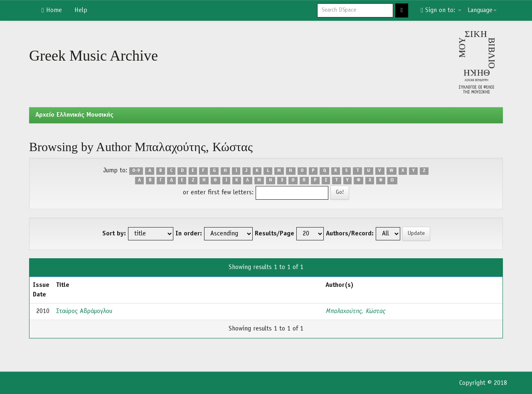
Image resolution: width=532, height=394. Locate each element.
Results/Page (275, 234)
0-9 (136, 171)
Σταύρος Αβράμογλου (84, 311)
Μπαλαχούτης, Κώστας (355, 311)
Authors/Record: (350, 234)
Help (81, 10)
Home (52, 10)
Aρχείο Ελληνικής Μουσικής (74, 115)
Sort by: (114, 234)
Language (482, 10)
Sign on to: (441, 10)
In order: (189, 234)
